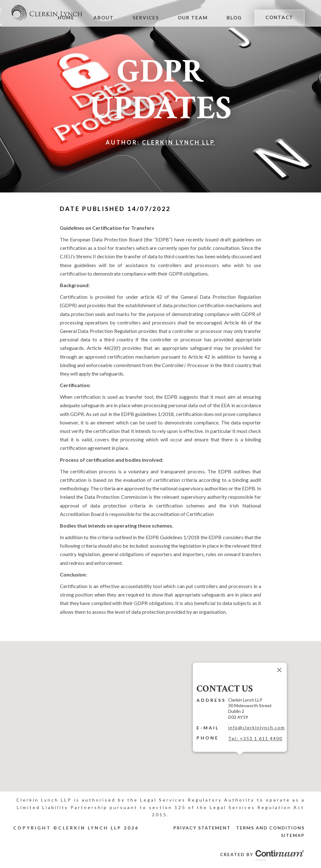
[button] (240, 759)
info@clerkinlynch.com (257, 727)
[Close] (279, 670)
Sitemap (293, 835)
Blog (234, 18)
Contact (279, 17)
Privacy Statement (202, 828)
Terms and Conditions (270, 828)
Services (146, 18)
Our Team (193, 18)
